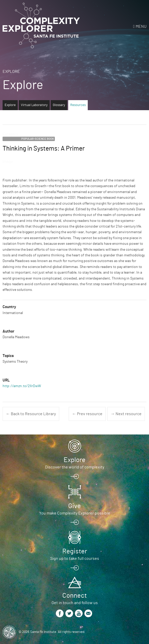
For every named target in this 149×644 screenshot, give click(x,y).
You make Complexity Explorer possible (75, 513)
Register (75, 551)
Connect (74, 596)
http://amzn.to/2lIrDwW (22, 386)
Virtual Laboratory (34, 105)
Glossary (59, 105)
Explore (11, 72)
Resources (78, 105)
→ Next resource (126, 414)
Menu (141, 27)
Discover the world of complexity (75, 467)
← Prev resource (87, 414)
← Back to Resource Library (31, 414)
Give (74, 506)
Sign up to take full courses (75, 559)
